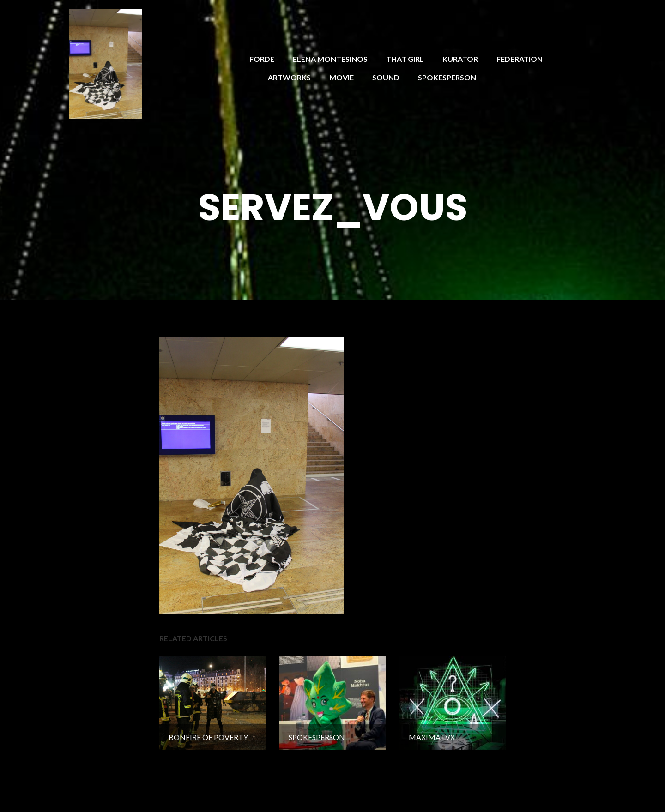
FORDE (262, 59)
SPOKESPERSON (447, 77)
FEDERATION (520, 59)
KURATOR (460, 59)
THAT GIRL (405, 59)
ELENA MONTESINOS (330, 59)
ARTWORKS (289, 77)
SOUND (386, 77)
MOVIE (342, 77)
